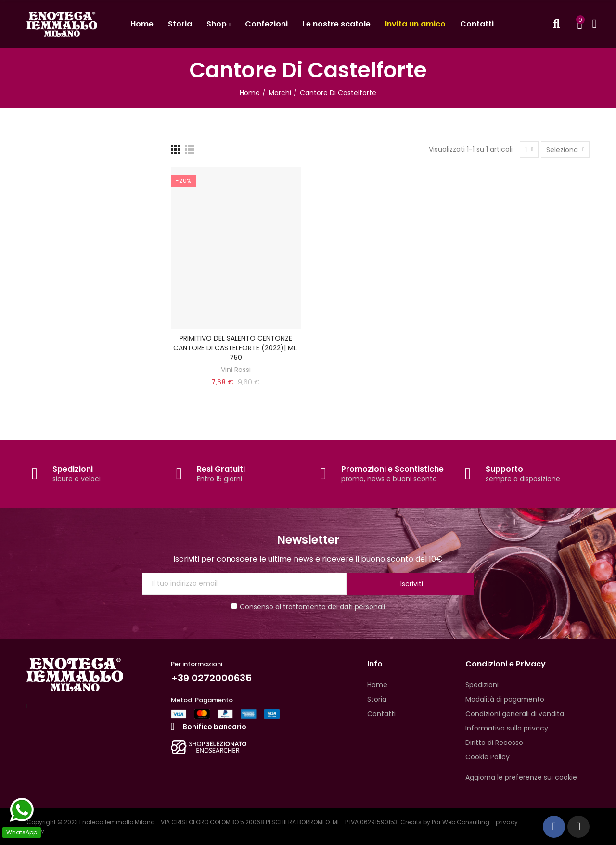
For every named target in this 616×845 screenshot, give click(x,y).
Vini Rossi (236, 370)
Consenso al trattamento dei (308, 607)
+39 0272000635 (211, 678)
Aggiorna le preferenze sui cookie (521, 777)
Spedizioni (73, 469)
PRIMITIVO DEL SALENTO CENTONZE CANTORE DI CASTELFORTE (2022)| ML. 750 (236, 348)
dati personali (362, 607)
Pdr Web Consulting (461, 822)
